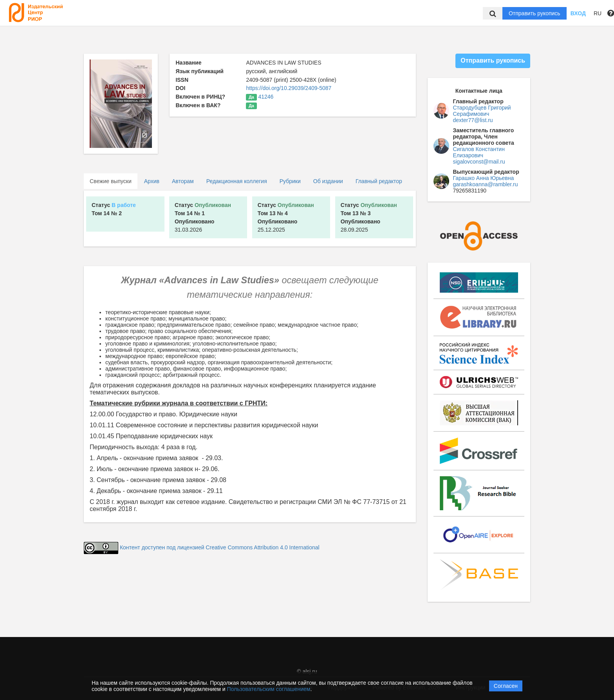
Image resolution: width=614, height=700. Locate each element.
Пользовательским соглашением (269, 689)
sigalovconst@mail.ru (479, 162)
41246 (266, 97)
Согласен (506, 686)
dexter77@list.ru (473, 120)
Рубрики (290, 181)
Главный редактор (379, 181)
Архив (152, 181)
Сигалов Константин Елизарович (479, 152)
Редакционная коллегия (237, 181)
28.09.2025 (369, 217)
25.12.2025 (286, 217)
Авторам (183, 181)
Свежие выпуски (111, 181)
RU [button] (598, 13)
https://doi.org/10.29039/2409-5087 (289, 88)
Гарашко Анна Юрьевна (484, 178)
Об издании (328, 181)
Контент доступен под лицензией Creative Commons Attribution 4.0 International (220, 547)
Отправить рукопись (535, 13)
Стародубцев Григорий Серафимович (482, 111)
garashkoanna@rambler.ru (486, 184)
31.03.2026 (203, 217)
